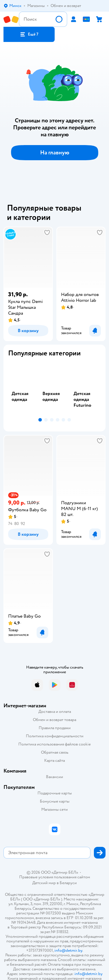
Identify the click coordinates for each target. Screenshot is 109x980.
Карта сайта (54, 760)
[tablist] (54, 389)
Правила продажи (55, 728)
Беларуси (68, 883)
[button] (29, 34)
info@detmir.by (68, 950)
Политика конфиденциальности (55, 736)
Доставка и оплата (55, 712)
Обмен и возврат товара (54, 720)
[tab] (24, 389)
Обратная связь (55, 752)
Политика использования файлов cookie (54, 744)
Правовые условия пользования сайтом (55, 877)
